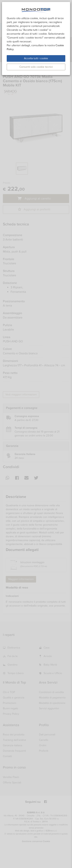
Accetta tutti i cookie (36, 58)
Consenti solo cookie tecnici (36, 67)
